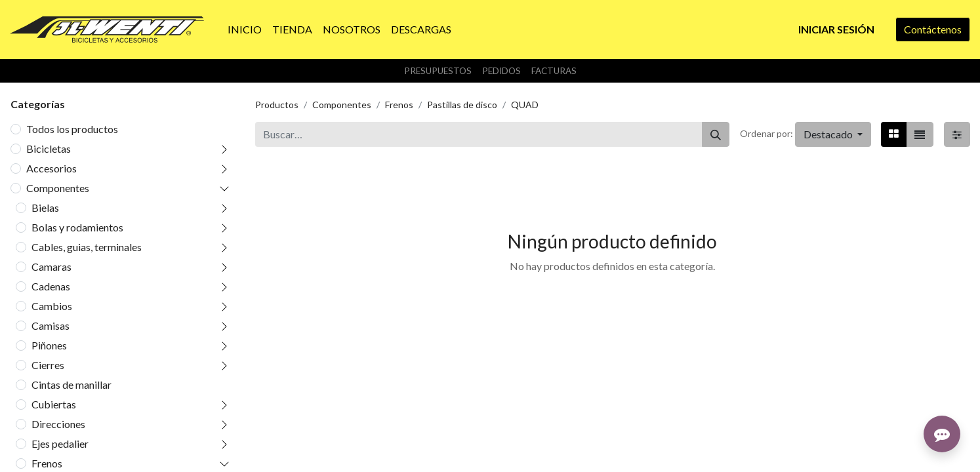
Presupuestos (438, 71)
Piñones (49, 345)
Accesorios (51, 168)
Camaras (51, 266)
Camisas (51, 325)
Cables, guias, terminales (87, 247)
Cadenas (51, 286)
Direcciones (58, 424)
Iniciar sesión (836, 29)
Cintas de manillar (71, 384)
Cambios (52, 306)
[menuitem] (245, 29)
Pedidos (501, 71)
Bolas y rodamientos (77, 227)
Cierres (48, 365)
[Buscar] (716, 134)
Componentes (58, 188)
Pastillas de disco (462, 105)
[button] (833, 134)
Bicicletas (49, 148)
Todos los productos (72, 129)
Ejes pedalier (60, 443)
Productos (277, 105)
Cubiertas (54, 404)
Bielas (45, 207)
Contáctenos (933, 29)
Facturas (554, 71)
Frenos (47, 463)
